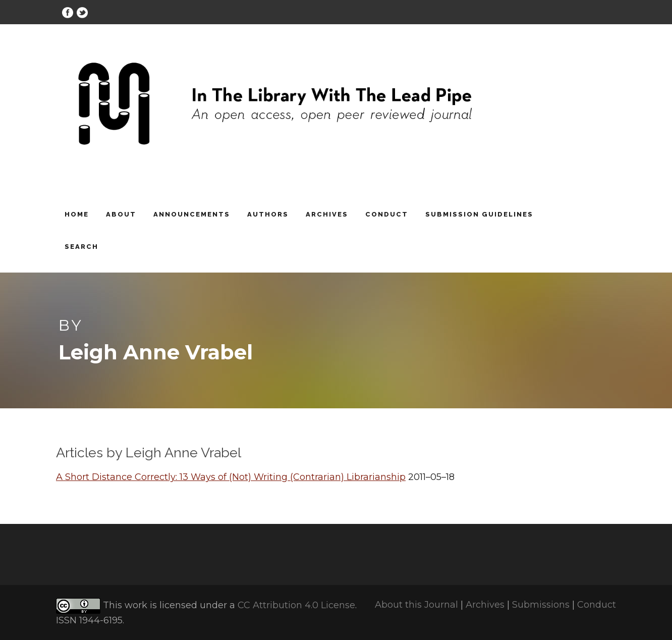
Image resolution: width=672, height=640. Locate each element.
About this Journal (416, 605)
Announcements (192, 214)
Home (77, 214)
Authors (268, 214)
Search (81, 247)
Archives (327, 214)
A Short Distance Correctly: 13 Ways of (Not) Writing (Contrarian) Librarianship (231, 477)
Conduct (387, 214)
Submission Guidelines (479, 214)
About (121, 214)
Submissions (541, 605)
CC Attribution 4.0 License (296, 606)
